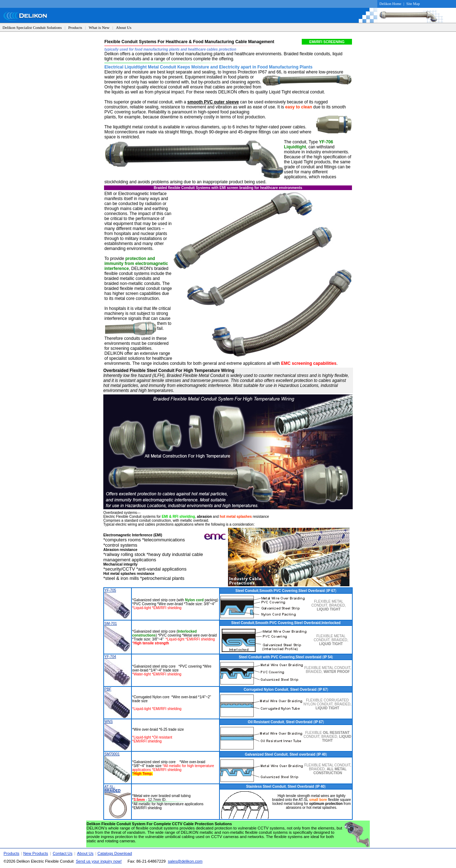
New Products (36, 853)
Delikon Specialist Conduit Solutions (32, 27)
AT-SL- (113, 789)
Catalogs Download (115, 853)
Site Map (413, 4)
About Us (124, 27)
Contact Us (63, 853)
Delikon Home (390, 4)
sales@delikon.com (185, 861)
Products (75, 27)
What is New (99, 27)
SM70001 (112, 754)
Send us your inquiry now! (99, 861)
